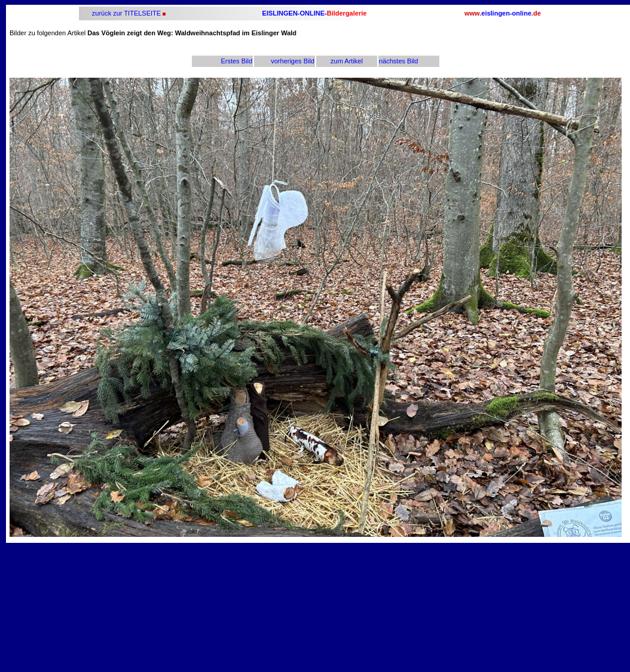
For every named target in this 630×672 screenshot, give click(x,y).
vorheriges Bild (293, 61)
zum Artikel (347, 61)
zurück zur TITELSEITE (126, 13)
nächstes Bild (398, 61)
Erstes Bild (236, 61)
